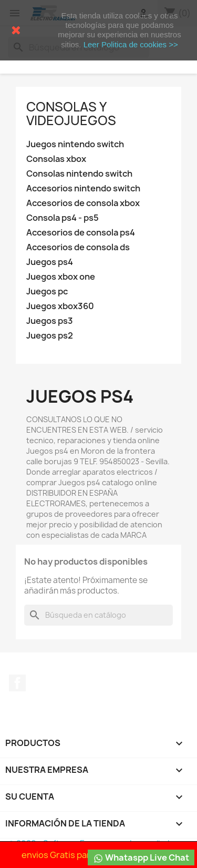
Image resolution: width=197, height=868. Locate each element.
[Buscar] (98, 615)
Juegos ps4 (50, 262)
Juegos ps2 (50, 336)
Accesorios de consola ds (78, 247)
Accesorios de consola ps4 (81, 233)
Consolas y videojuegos (71, 114)
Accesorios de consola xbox (83, 203)
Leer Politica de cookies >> (131, 44)
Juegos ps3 (50, 321)
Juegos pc (47, 292)
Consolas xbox (56, 159)
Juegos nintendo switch (75, 144)
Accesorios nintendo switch (83, 188)
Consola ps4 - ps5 (63, 218)
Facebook (17, 683)
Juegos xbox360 (60, 306)
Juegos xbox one (61, 277)
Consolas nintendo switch (79, 174)
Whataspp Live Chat (141, 858)
